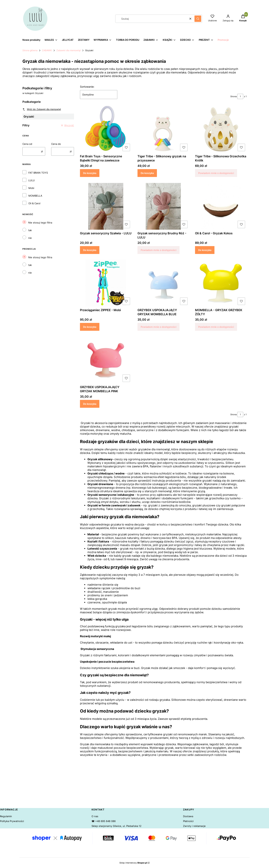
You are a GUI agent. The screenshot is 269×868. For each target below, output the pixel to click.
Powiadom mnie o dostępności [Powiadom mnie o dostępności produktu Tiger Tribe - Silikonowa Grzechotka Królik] (216, 173)
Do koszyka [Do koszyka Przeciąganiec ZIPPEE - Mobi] (90, 327)
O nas (95, 816)
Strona (234, 96)
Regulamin (6, 816)
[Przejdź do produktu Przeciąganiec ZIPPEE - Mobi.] (106, 283)
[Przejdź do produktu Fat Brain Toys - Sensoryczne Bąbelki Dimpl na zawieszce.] (106, 129)
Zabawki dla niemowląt (69, 50)
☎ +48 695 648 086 (104, 821)
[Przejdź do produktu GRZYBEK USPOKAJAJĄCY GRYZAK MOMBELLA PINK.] (106, 360)
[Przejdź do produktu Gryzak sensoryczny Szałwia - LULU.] (106, 206)
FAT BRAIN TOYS (38, 173)
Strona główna (30, 50)
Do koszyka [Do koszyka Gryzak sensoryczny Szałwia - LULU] (90, 250)
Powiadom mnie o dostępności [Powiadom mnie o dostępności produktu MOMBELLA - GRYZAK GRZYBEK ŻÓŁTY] (216, 327)
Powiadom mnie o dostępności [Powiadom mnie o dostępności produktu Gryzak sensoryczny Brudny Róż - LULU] (159, 250)
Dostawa (188, 816)
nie (30, 238)
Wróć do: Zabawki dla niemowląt (42, 109)
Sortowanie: (87, 87)
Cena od (27, 144)
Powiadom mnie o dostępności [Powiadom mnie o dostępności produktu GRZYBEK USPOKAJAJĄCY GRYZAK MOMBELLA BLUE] (159, 327)
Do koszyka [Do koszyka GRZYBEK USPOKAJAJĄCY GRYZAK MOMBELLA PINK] (90, 404)
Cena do (56, 144)
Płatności (188, 821)
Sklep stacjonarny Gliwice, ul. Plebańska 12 (116, 826)
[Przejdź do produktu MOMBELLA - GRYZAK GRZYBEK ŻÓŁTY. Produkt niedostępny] (221, 283)
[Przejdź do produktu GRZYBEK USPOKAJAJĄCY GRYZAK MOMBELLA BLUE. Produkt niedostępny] (163, 283)
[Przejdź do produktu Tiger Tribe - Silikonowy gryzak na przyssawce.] (163, 129)
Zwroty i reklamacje (194, 826)
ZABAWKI (47, 50)
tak (30, 230)
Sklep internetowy (133, 863)
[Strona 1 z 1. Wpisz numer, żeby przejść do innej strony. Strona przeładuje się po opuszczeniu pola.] (240, 96)
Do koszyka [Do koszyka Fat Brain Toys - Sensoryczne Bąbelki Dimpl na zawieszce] (90, 173)
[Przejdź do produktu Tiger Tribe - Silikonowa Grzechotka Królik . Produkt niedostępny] (221, 129)
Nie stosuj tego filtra (40, 223)
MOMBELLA (35, 196)
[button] (198, 19)
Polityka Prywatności (12, 821)
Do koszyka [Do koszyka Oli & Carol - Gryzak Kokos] (205, 250)
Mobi (31, 188)
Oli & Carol (34, 203)
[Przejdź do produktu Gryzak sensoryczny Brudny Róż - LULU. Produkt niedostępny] (163, 206)
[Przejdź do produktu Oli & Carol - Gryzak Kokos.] (221, 206)
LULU (32, 180)
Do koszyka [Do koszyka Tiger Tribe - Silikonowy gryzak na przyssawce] (147, 173)
